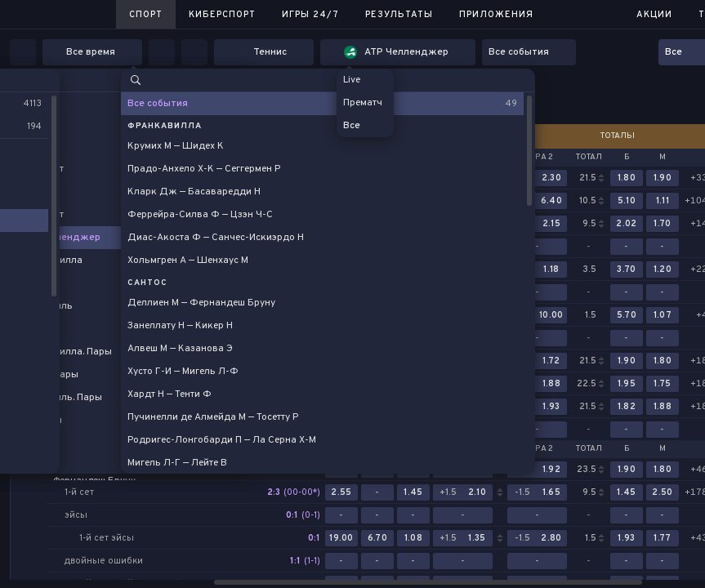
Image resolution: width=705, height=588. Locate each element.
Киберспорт (222, 15)
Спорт (146, 15)
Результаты (399, 15)
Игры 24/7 (310, 15)
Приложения (496, 15)
